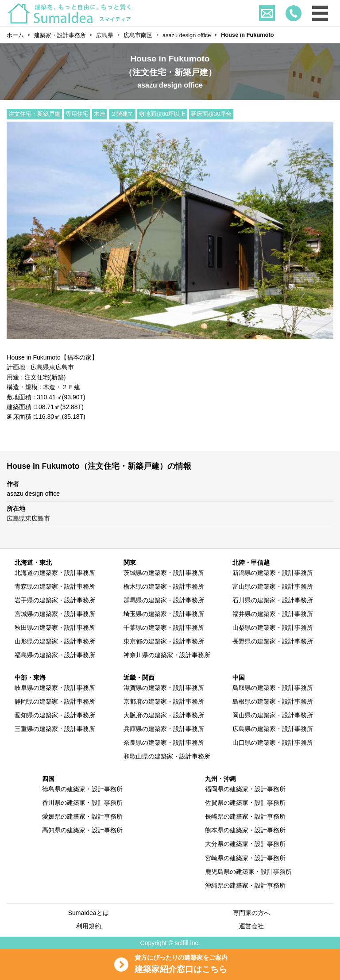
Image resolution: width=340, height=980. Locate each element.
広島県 (105, 35)
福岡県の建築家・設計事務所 (245, 789)
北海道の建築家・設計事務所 (55, 573)
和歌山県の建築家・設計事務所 (167, 756)
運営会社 (251, 926)
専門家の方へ (251, 913)
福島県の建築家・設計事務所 (55, 655)
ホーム (15, 35)
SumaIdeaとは (89, 913)
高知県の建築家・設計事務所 (82, 830)
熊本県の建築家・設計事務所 (245, 830)
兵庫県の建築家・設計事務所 (164, 729)
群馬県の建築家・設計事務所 (164, 600)
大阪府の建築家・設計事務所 (164, 715)
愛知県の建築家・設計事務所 (55, 715)
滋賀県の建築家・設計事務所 (164, 688)
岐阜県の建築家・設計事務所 (55, 688)
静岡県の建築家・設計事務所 (55, 701)
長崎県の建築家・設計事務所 (245, 816)
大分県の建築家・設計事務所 (245, 844)
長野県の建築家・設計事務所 (273, 641)
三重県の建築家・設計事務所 (55, 729)
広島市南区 (138, 35)
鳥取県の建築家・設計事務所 (273, 688)
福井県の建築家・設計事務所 (273, 614)
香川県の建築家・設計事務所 (82, 803)
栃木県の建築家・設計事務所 (164, 586)
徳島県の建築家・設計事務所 (82, 789)
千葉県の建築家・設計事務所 (164, 628)
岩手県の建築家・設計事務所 (55, 600)
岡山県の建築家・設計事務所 (273, 715)
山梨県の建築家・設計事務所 (273, 628)
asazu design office (187, 35)
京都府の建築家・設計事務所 (164, 701)
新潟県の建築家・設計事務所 (273, 573)
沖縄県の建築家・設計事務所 (245, 885)
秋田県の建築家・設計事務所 (55, 628)
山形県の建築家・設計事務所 (55, 641)
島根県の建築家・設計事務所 (273, 701)
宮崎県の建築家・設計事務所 (245, 858)
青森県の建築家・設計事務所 (55, 586)
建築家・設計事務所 (60, 35)
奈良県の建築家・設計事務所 (164, 743)
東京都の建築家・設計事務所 (164, 641)
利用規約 (89, 926)
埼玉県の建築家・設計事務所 (164, 614)
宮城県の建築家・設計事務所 (55, 614)
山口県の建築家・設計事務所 (273, 743)
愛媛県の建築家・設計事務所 (82, 816)
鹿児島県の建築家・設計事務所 (248, 872)
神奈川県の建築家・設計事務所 (167, 655)
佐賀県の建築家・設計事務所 (245, 803)
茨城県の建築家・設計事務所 (164, 573)
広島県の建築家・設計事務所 (273, 729)
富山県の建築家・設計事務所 (273, 586)
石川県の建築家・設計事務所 (273, 600)
